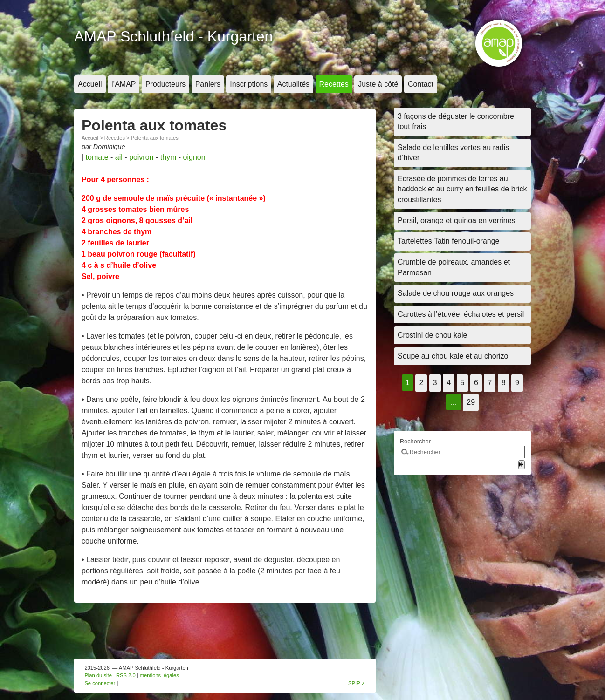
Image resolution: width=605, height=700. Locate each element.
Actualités (293, 84)
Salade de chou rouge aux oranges (456, 293)
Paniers (208, 84)
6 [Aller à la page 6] (476, 383)
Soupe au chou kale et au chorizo (453, 356)
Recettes (334, 84)
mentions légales (159, 675)
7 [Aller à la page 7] (490, 383)
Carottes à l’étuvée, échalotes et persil (461, 314)
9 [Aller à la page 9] (517, 383)
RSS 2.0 (126, 675)
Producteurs (165, 84)
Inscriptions (249, 84)
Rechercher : (417, 441)
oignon (194, 157)
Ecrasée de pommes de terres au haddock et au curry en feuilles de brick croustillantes (462, 189)
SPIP (354, 683)
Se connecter (100, 683)
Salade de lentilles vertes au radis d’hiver (453, 153)
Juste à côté (378, 84)
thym (168, 157)
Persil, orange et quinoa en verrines (457, 221)
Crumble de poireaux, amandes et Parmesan (454, 267)
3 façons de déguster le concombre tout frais (456, 121)
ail (119, 157)
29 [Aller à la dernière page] (471, 402)
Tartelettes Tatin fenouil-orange (449, 241)
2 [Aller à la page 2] (421, 383)
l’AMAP (124, 84)
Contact (421, 84)
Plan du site (98, 675)
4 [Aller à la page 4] (449, 383)
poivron (141, 157)
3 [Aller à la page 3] (435, 383)
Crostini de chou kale (432, 335)
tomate (97, 157)
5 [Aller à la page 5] (463, 383)
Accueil (90, 84)
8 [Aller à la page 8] (504, 383)
